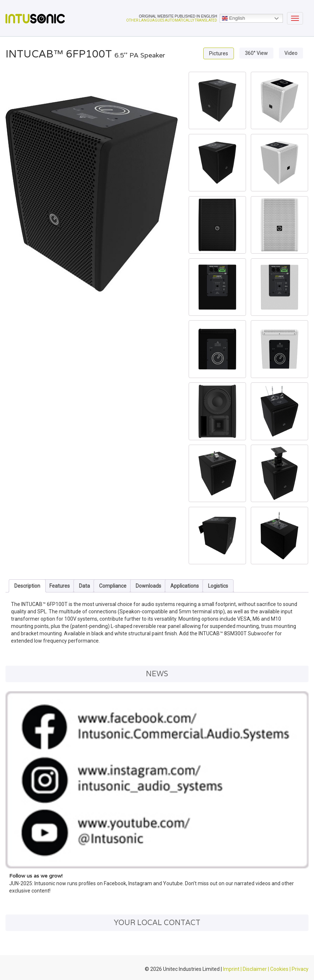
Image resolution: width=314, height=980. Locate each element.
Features (60, 586)
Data (84, 586)
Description (27, 586)
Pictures (219, 53)
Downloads (148, 586)
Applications (185, 586)
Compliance (113, 586)
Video (291, 53)
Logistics (218, 586)
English (233, 18)
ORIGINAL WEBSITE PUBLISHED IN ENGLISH (178, 16)
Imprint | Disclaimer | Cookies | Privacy (266, 969)
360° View (256, 53)
